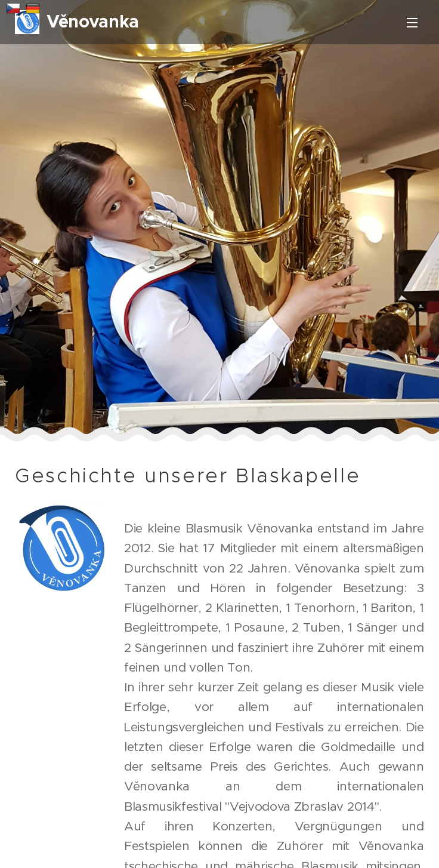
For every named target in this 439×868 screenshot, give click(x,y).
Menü (412, 23)
